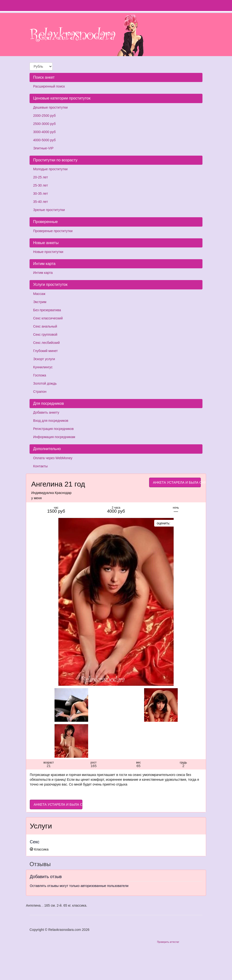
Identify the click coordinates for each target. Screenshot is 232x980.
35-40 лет (41, 202)
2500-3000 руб (44, 124)
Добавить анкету (46, 412)
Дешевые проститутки (50, 107)
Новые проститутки (48, 252)
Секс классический (48, 318)
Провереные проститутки (53, 231)
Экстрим (40, 302)
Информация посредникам (54, 437)
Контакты (40, 466)
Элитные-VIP (43, 148)
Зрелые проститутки (49, 210)
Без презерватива (47, 310)
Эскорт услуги (44, 359)
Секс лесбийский (46, 343)
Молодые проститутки (50, 169)
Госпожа (40, 375)
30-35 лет (41, 194)
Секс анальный (45, 326)
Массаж (39, 294)
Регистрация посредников (53, 429)
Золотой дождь (45, 383)
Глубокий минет (46, 351)
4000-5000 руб (44, 140)
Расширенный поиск (49, 86)
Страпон (40, 392)
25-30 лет (41, 185)
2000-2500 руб (44, 116)
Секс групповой (45, 334)
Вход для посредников (51, 421)
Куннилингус (43, 367)
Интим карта (43, 273)
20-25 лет (41, 177)
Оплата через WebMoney (53, 458)
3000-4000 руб (44, 132)
